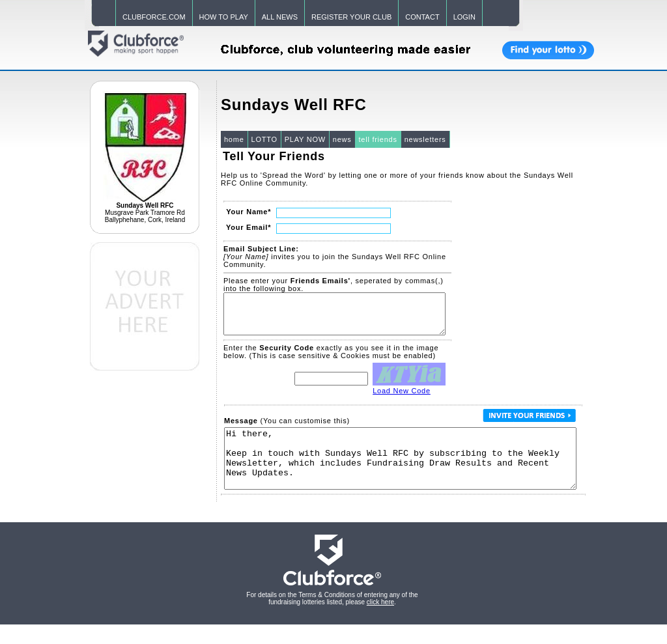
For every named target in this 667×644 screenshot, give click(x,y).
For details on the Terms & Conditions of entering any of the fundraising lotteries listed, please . (332, 618)
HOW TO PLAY (224, 17)
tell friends (378, 139)
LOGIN (464, 17)
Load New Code (402, 399)
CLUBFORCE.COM (154, 17)
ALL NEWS (280, 17)
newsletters (425, 139)
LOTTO (264, 139)
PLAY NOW (305, 139)
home (234, 139)
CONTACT (422, 17)
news (342, 139)
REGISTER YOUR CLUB (351, 17)
